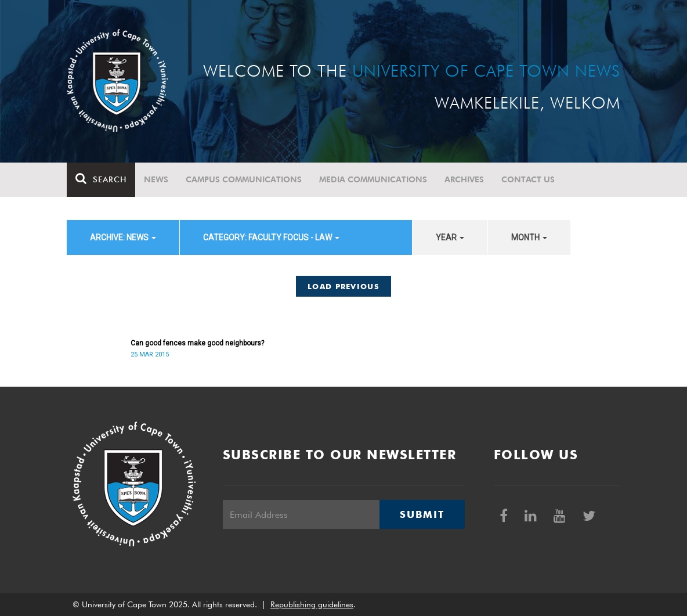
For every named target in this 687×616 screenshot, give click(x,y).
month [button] (529, 237)
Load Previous (343, 286)
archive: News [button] (123, 237)
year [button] (450, 237)
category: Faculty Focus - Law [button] (271, 237)
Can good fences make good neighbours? (197, 343)
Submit (422, 514)
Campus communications (244, 179)
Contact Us (528, 179)
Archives (464, 179)
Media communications (373, 179)
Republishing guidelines (312, 604)
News (156, 179)
